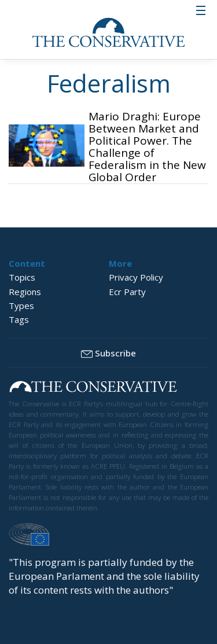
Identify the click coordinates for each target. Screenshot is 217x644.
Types (21, 306)
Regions (25, 292)
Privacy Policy (136, 277)
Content (27, 263)
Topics (22, 277)
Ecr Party (127, 292)
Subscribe (108, 354)
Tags (19, 319)
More (120, 263)
